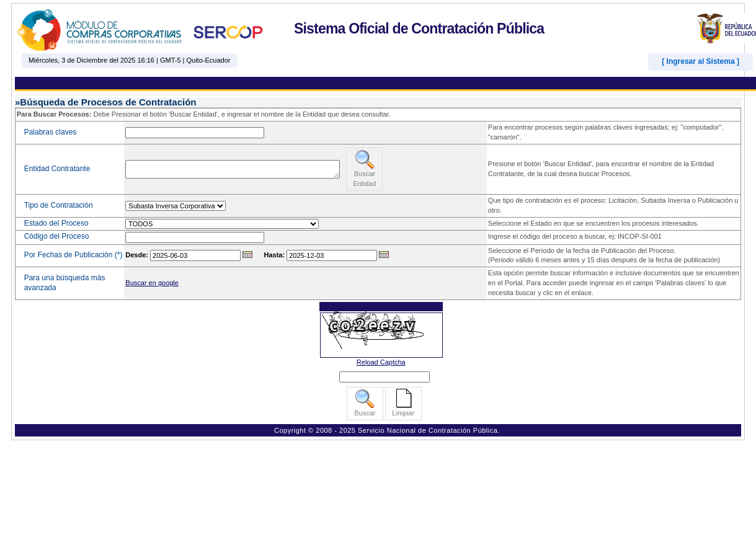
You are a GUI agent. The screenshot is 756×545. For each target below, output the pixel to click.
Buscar (365, 403)
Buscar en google (152, 283)
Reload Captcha (381, 362)
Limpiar (403, 403)
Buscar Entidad (364, 168)
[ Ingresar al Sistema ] (700, 61)
